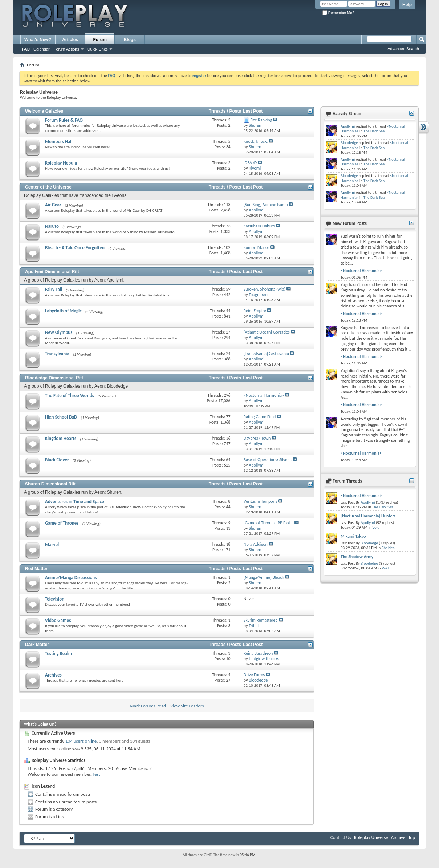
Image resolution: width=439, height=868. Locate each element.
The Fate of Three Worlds (70, 395)
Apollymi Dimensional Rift (52, 272)
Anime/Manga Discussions (71, 578)
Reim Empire (255, 311)
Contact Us (341, 837)
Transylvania (57, 354)
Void (376, 527)
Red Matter (36, 569)
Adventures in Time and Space (75, 502)
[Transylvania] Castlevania (266, 354)
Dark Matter (37, 645)
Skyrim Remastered (261, 620)
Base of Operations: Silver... (268, 460)
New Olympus (59, 332)
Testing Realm (58, 653)
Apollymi (348, 126)
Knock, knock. (256, 141)
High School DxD (61, 417)
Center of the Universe (48, 187)
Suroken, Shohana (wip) (265, 289)
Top (412, 837)
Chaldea (388, 548)
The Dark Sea (374, 131)
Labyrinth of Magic (63, 311)
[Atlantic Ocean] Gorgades (267, 332)
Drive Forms (254, 675)
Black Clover (57, 460)
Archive (398, 837)
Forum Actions (66, 49)
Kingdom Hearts (61, 438)
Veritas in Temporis (261, 501)
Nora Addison (256, 544)
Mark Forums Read (148, 706)
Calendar (42, 49)
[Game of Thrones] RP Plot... (269, 523)
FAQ (26, 49)
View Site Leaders (187, 706)
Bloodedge (349, 143)
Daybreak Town (257, 438)
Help (407, 5)
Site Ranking (261, 120)
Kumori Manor (257, 247)
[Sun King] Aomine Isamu (266, 205)
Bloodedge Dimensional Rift (54, 378)
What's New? (38, 40)
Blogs (130, 40)
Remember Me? (338, 13)
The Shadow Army (357, 557)
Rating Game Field (260, 417)
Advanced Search (403, 49)
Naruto (52, 226)
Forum (100, 40)
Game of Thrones (62, 523)
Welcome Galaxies (44, 111)
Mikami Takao (353, 536)
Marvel (52, 544)
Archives (53, 675)
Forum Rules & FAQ (64, 120)
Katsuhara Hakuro (259, 226)
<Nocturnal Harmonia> (264, 395)
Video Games (58, 620)
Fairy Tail (54, 289)
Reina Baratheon (258, 653)
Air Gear (53, 205)
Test (96, 774)
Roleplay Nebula (61, 163)
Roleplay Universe (371, 837)
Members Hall (59, 142)
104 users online (81, 741)
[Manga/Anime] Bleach (264, 577)
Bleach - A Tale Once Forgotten (75, 248)
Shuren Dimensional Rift (50, 484)
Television (55, 599)
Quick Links (97, 49)
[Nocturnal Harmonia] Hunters (368, 516)
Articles (70, 40)
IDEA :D (250, 163)
